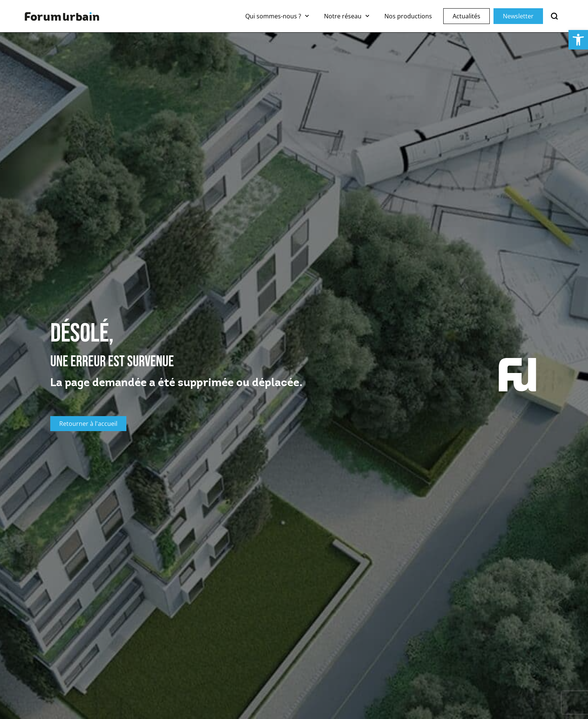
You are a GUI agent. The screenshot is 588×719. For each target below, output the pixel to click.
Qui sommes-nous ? (277, 16)
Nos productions (408, 16)
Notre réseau (347, 16)
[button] (578, 40)
